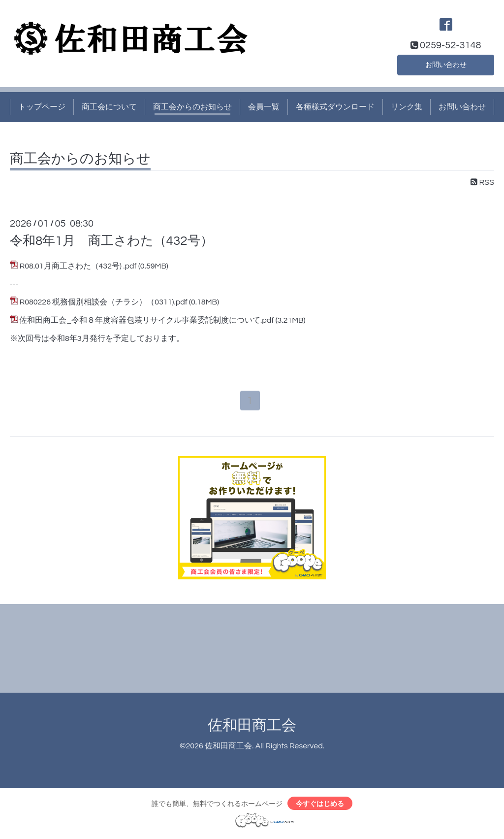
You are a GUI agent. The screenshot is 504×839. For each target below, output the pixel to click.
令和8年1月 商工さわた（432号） (111, 241)
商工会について (109, 107)
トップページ (42, 107)
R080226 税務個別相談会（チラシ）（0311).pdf (103, 302)
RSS (482, 182)
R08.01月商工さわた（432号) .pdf (78, 266)
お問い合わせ (446, 64)
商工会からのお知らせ (192, 107)
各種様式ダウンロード (335, 107)
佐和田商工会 (252, 727)
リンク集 (407, 107)
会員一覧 (264, 107)
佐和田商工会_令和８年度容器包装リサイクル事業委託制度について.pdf (146, 320)
